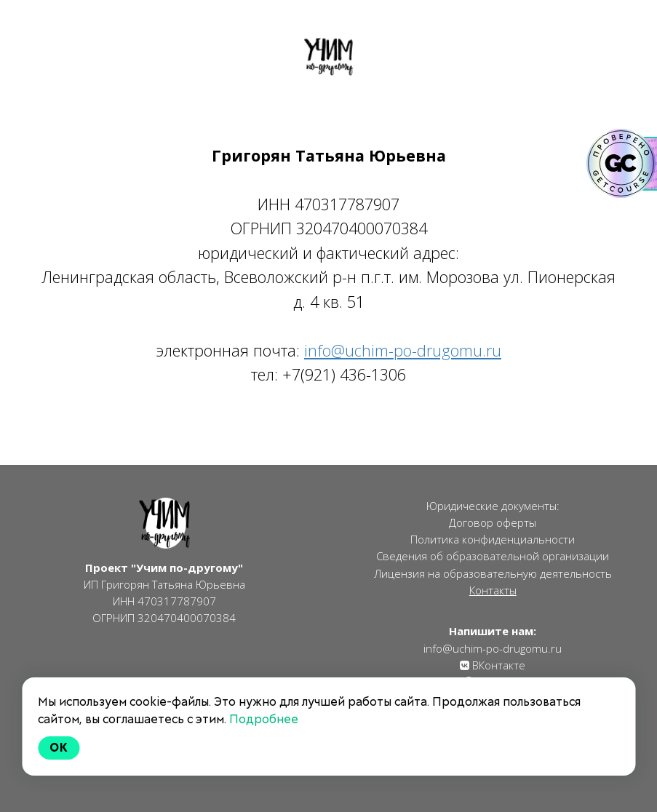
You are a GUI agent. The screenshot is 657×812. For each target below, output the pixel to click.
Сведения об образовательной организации (493, 556)
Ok (59, 748)
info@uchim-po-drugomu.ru (493, 648)
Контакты (493, 590)
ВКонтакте (497, 665)
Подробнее (264, 719)
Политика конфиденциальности (493, 539)
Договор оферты (493, 522)
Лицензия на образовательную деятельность (493, 573)
